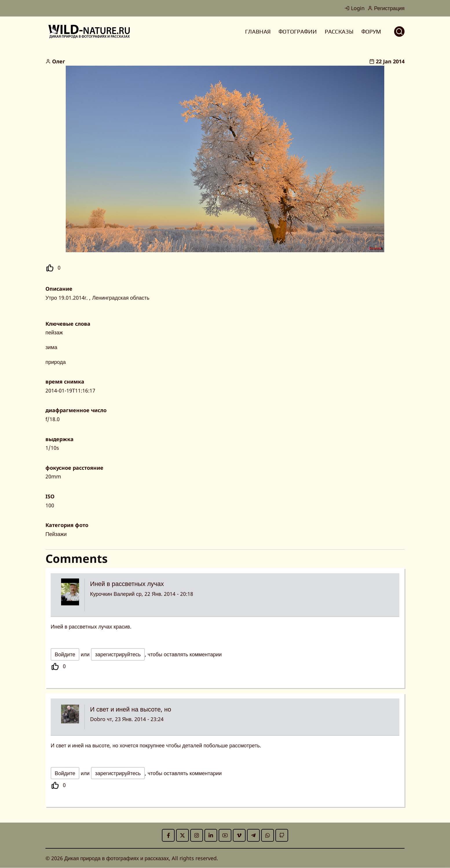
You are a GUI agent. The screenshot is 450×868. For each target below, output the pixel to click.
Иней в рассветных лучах (127, 584)
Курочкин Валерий (112, 594)
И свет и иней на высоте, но (131, 709)
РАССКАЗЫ (339, 31)
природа (56, 362)
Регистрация (386, 8)
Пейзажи (56, 534)
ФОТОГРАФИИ (298, 31)
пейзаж (54, 332)
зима (51, 347)
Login (354, 8)
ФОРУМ (371, 31)
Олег (59, 61)
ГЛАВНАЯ (258, 31)
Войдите (65, 654)
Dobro (98, 719)
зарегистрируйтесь (118, 654)
